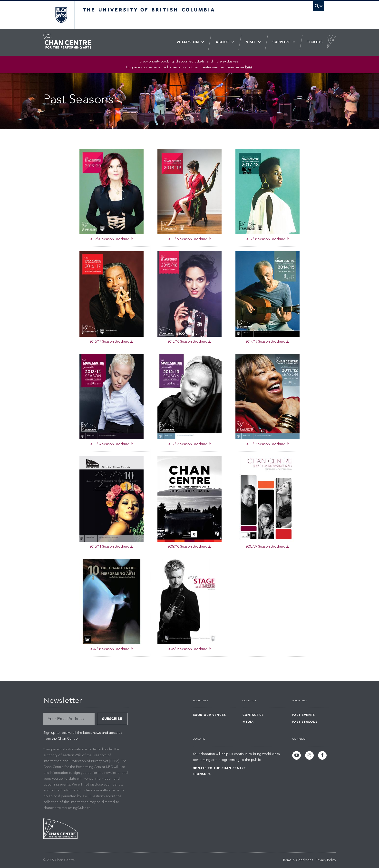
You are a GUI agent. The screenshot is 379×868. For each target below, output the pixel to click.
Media (248, 722)
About (222, 42)
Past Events (304, 715)
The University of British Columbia (61, 15)
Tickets (315, 42)
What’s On (188, 42)
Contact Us (253, 715)
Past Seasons (305, 722)
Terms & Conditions (298, 860)
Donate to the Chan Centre (219, 768)
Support (281, 42)
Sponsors (202, 774)
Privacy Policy (326, 860)
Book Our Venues (209, 715)
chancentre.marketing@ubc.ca (67, 808)
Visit (251, 42)
